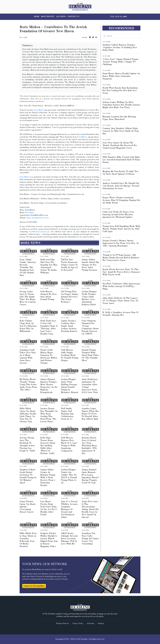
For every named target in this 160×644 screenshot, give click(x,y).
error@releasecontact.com (39, 232)
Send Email (29, 213)
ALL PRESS (61, 17)
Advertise (91, 624)
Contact (101, 624)
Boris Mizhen (39, 110)
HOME (37, 17)
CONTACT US (73, 17)
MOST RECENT (48, 17)
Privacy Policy (78, 624)
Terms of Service (63, 624)
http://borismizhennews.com (38, 218)
